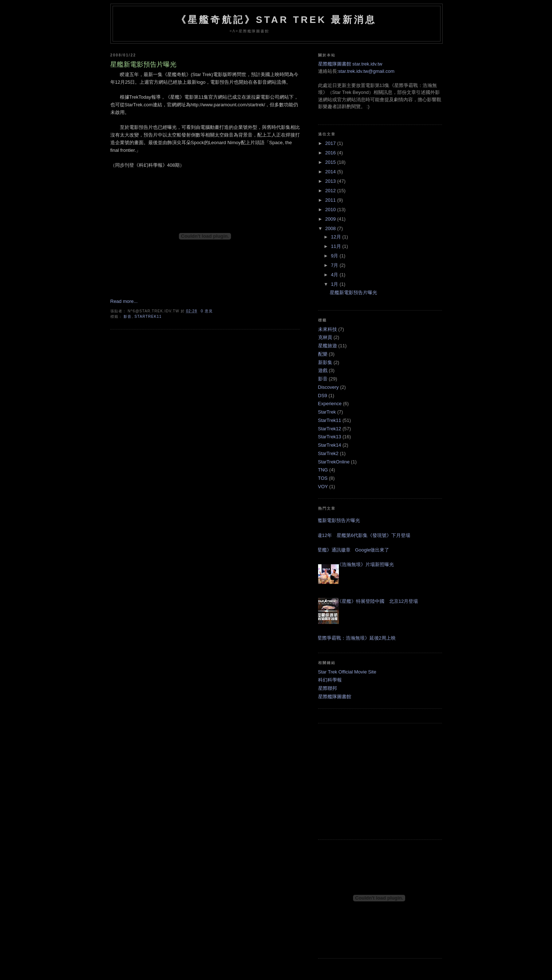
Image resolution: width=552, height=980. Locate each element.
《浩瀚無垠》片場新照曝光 (365, 564)
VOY (323, 487)
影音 (128, 317)
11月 (336, 246)
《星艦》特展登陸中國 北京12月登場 (377, 601)
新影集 (325, 362)
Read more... (124, 301)
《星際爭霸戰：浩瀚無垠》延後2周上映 (354, 638)
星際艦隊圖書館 (335, 697)
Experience (330, 404)
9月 (335, 256)
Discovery (328, 387)
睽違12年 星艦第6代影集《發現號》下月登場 (362, 535)
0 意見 (207, 311)
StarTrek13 (330, 437)
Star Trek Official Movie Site (347, 672)
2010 (331, 210)
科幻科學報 (330, 680)
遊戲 (323, 370)
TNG (323, 470)
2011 (331, 200)
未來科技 (328, 329)
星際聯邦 (328, 688)
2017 (331, 143)
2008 (331, 228)
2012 (331, 191)
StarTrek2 (328, 453)
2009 (331, 219)
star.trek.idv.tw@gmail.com (366, 71)
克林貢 (325, 337)
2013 (331, 181)
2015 (331, 162)
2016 (331, 153)
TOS (323, 478)
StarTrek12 (330, 429)
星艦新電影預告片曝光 (144, 64)
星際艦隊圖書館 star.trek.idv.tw (350, 64)
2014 (331, 172)
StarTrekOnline (334, 462)
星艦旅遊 (328, 346)
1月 (335, 284)
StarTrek (327, 412)
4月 (335, 275)
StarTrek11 (148, 317)
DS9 (323, 396)
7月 (335, 265)
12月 (336, 237)
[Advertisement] (380, 782)
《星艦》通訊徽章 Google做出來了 (351, 550)
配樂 (323, 354)
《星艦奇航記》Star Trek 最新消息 (276, 20)
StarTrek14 (330, 445)
